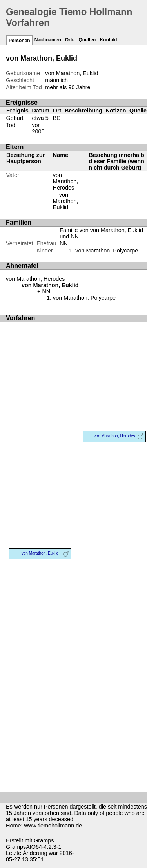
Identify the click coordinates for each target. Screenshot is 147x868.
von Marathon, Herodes (66, 181)
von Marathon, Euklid (66, 201)
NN (64, 243)
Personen (19, 41)
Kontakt (108, 40)
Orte (70, 40)
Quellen (87, 40)
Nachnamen (48, 40)
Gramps (44, 840)
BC (57, 118)
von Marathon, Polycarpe (107, 251)
